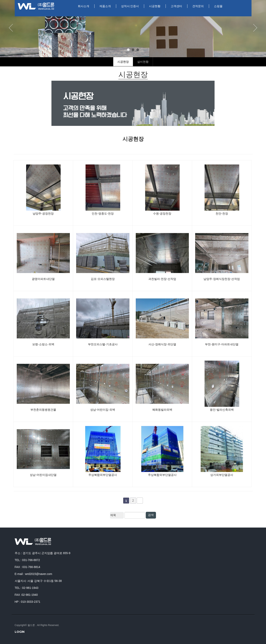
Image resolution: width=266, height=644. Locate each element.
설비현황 (143, 62)
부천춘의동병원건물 (43, 410)
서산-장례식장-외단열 (162, 344)
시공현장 (123, 62)
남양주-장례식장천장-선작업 (222, 279)
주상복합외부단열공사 (103, 475)
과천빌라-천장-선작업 (162, 279)
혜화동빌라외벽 (162, 410)
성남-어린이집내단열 (43, 475)
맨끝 (140, 501)
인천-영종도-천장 (103, 214)
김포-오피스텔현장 (103, 279)
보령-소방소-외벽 (43, 344)
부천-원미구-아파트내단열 (222, 344)
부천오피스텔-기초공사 (103, 344)
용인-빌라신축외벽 (222, 410)
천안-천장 (222, 214)
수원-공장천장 (162, 214)
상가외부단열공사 (222, 475)
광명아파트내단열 (43, 279)
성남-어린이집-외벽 (103, 410)
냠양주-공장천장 (43, 214)
